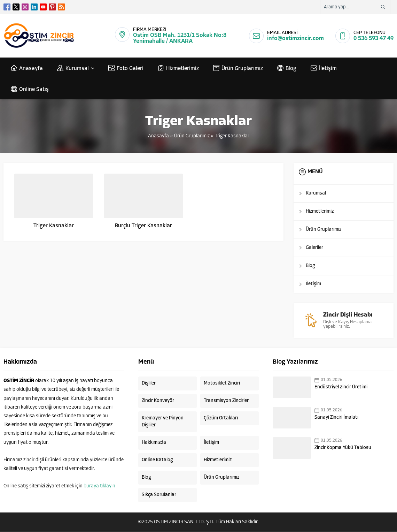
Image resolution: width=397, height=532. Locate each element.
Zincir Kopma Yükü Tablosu (343, 448)
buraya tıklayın (99, 487)
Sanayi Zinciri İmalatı (336, 418)
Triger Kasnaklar (54, 226)
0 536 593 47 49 (373, 39)
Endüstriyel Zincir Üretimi (341, 387)
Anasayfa (158, 136)
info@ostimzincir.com (295, 39)
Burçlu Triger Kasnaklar (143, 226)
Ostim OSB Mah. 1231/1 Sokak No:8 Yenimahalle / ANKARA (180, 38)
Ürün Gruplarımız (192, 136)
